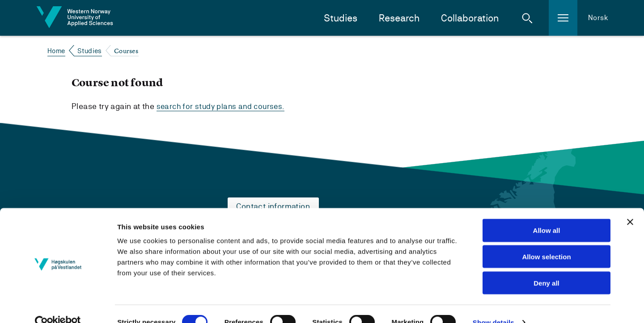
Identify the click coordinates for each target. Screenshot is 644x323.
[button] (527, 18)
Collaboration (470, 18)
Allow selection (546, 240)
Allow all (547, 213)
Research (399, 18)
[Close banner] (630, 205)
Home (56, 51)
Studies (341, 18)
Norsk (598, 18)
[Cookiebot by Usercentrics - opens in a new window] (58, 306)
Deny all (547, 266)
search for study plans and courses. (223, 106)
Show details (494, 305)
